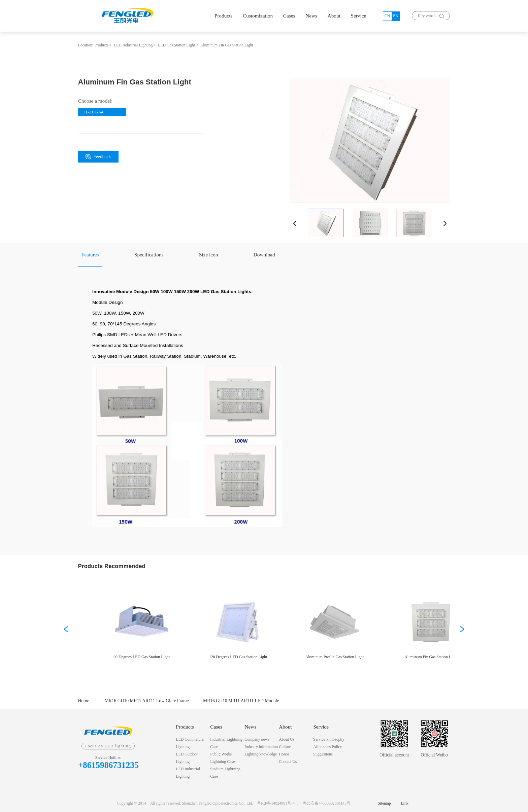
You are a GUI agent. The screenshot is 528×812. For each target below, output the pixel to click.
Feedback (98, 157)
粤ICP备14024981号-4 (276, 803)
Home (84, 701)
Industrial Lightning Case (226, 743)
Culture (285, 747)
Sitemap (384, 803)
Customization (258, 16)
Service (358, 16)
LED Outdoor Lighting (187, 758)
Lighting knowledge (261, 754)
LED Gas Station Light (176, 45)
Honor (284, 754)
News (311, 16)
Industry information (261, 747)
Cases (289, 16)
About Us (287, 739)
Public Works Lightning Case (222, 758)
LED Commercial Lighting (190, 743)
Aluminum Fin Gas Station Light (227, 45)
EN (396, 16)
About (334, 16)
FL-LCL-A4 (93, 112)
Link (404, 803)
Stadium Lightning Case (225, 773)
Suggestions (323, 754)
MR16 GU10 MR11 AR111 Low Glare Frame (147, 701)
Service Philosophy (329, 739)
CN (387, 16)
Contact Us (288, 762)
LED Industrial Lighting (133, 45)
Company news (257, 739)
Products (224, 16)
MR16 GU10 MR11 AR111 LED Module (241, 701)
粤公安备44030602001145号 (326, 803)
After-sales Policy (327, 747)
